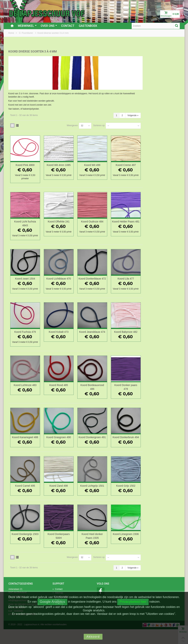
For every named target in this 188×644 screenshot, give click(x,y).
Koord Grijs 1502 (164, 501)
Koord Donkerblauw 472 (132, 281)
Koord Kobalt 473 (100, 340)
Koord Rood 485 (100, 396)
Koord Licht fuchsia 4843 (68, 221)
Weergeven (109, 123)
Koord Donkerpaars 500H (100, 551)
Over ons (49, 26)
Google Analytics (52, 602)
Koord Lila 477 (164, 279)
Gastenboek (88, 26)
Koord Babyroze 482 (164, 340)
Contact (68, 26)
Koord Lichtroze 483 (68, 396)
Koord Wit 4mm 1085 (100, 162)
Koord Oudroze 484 (132, 219)
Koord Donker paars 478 (164, 398)
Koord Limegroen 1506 (164, 551)
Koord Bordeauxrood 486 (132, 398)
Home (12, 33)
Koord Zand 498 (100, 501)
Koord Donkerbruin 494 (164, 450)
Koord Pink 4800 (68, 162)
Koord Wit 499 (132, 162)
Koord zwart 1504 (68, 279)
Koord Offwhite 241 (100, 219)
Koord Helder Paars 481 (164, 221)
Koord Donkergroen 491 (132, 450)
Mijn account (171, 4)
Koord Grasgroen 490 (100, 448)
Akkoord (93, 637)
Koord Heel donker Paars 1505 (132, 551)
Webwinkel (27, 26)
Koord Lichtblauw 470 (100, 279)
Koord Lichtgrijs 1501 (132, 501)
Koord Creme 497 (164, 162)
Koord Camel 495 (68, 501)
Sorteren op (136, 123)
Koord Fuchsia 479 (68, 340)
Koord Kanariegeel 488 (68, 450)
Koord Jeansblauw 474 (132, 342)
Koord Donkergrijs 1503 (68, 551)
